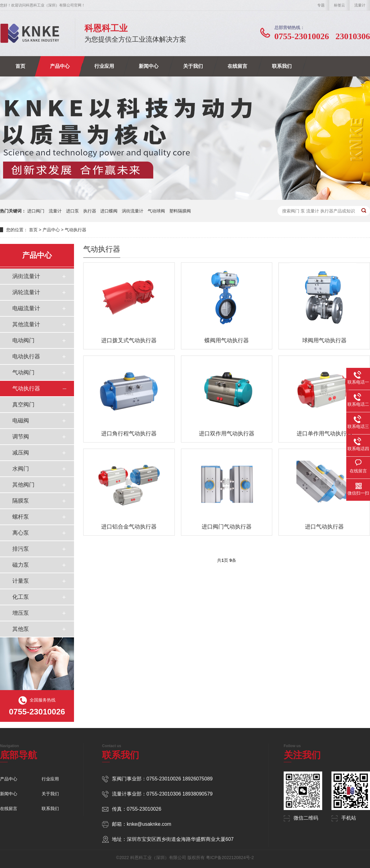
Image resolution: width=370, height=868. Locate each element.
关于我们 (193, 66)
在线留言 (237, 66)
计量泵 (21, 581)
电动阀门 (23, 340)
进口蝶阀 (109, 211)
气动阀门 (23, 372)
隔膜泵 (21, 501)
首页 (20, 66)
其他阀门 (23, 485)
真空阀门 (23, 405)
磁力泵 (21, 565)
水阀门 (21, 469)
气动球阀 (156, 211)
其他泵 (21, 629)
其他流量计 (26, 324)
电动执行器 (26, 356)
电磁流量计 (26, 308)
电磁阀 (21, 421)
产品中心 (60, 66)
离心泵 (21, 533)
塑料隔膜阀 (180, 211)
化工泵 (21, 597)
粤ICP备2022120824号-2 (230, 858)
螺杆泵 (21, 517)
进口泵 (72, 211)
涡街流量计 (133, 211)
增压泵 (21, 613)
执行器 (90, 211)
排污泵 (21, 549)
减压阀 (21, 453)
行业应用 (104, 66)
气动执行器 (76, 230)
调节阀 (21, 437)
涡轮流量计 (26, 292)
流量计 (360, 5)
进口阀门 (36, 211)
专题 (321, 5)
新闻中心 (149, 66)
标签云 (339, 5)
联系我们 (282, 66)
